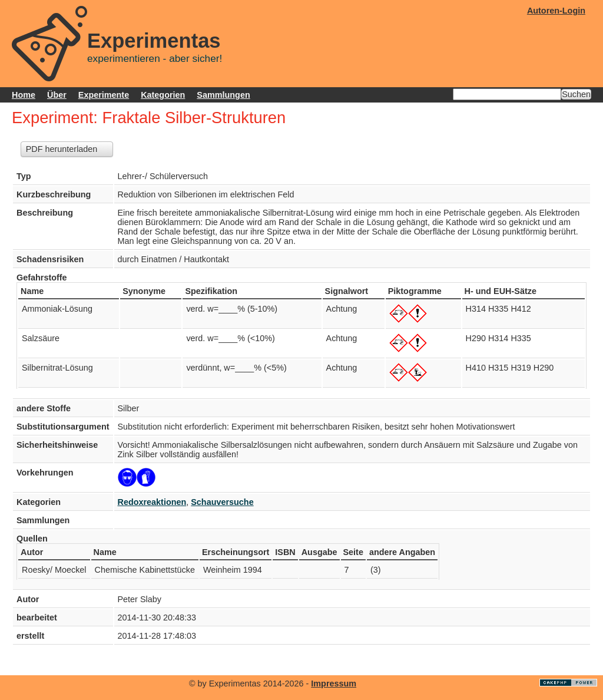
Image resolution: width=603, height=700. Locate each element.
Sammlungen (223, 95)
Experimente (104, 95)
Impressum (334, 684)
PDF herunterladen (62, 149)
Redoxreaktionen (152, 502)
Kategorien (163, 95)
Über (57, 95)
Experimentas (154, 41)
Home (24, 95)
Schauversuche (222, 502)
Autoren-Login (556, 11)
